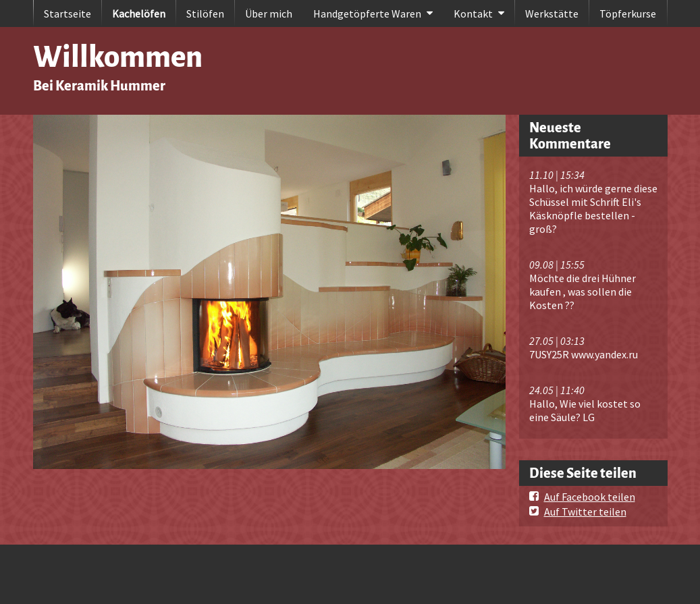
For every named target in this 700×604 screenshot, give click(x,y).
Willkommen (118, 57)
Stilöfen (205, 13)
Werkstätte (552, 13)
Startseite (68, 13)
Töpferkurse (628, 13)
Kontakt (473, 13)
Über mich (269, 13)
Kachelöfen (139, 13)
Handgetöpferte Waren (367, 13)
